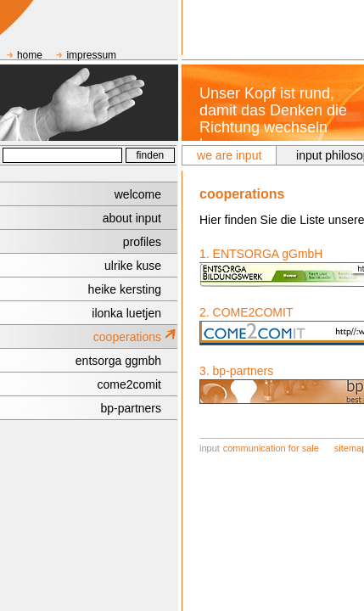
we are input (229, 155)
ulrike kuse (133, 266)
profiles (142, 242)
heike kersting (125, 289)
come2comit (129, 384)
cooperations (127, 337)
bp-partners (131, 408)
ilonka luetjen (126, 313)
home (30, 55)
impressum (91, 55)
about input (132, 218)
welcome (138, 194)
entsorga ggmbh (118, 361)
